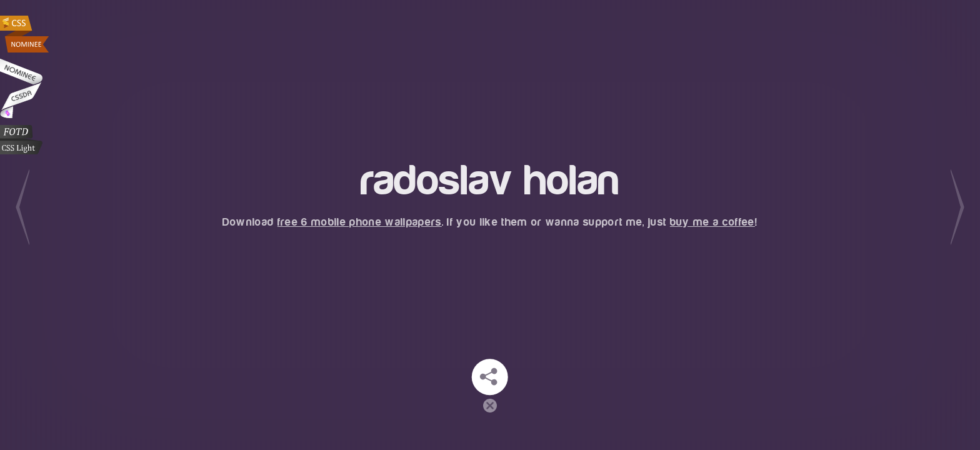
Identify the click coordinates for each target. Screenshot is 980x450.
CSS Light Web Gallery (21, 140)
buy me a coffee (712, 222)
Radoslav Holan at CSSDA (21, 88)
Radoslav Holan (25, 34)
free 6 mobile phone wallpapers (360, 222)
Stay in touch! (490, 377)
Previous (22, 207)
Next (958, 207)
